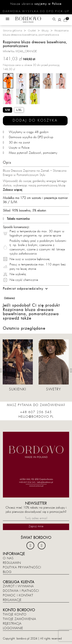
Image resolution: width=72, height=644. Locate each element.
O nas (8, 558)
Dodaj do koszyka (35, 121)
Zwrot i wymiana (18, 586)
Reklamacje (12, 600)
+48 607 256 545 (36, 412)
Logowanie (13, 628)
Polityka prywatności (22, 567)
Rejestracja (12, 624)
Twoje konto (15, 614)
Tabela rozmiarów (16, 219)
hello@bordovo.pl (36, 417)
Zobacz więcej (13, 190)
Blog (7, 572)
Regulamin (12, 563)
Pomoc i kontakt (18, 595)
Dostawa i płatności (21, 591)
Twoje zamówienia (19, 619)
